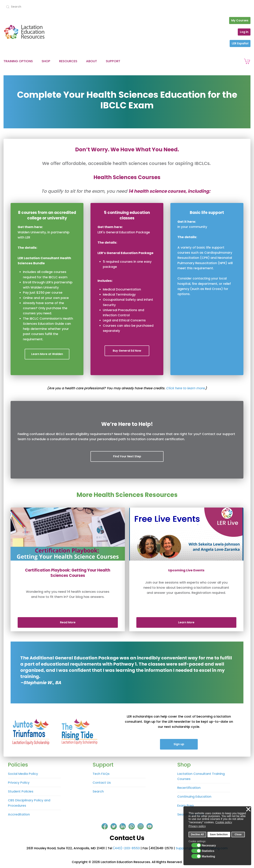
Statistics (208, 851)
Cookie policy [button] (224, 822)
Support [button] (113, 61)
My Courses (240, 20)
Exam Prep (186, 806)
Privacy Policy (19, 783)
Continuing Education (194, 796)
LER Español (240, 43)
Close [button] (238, 834)
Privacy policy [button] (197, 826)
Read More (68, 622)
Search (98, 791)
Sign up (179, 744)
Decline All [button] (197, 834)
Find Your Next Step (127, 456)
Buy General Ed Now (127, 351)
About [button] (92, 61)
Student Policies (21, 791)
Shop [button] (46, 61)
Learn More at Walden (47, 354)
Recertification (189, 788)
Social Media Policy (23, 774)
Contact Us (102, 783)
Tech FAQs (101, 774)
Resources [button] (68, 61)
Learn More (186, 622)
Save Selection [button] (219, 834)
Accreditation (19, 814)
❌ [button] (248, 809)
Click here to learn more (185, 388)
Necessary (209, 846)
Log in (244, 32)
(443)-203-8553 (126, 848)
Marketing (208, 857)
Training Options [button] (18, 61)
